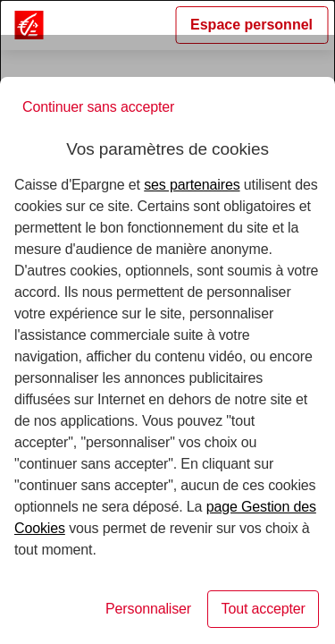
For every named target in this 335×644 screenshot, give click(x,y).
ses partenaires (192, 185)
